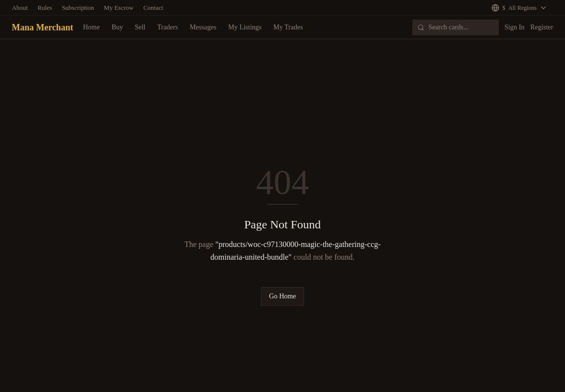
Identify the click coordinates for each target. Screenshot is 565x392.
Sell (140, 27)
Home (91, 27)
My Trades (288, 27)
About (20, 8)
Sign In (515, 27)
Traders (168, 27)
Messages (203, 27)
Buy (117, 27)
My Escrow (119, 8)
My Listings (245, 27)
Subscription (78, 8)
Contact (153, 8)
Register (542, 27)
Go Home (283, 296)
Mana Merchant (42, 27)
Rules (45, 8)
